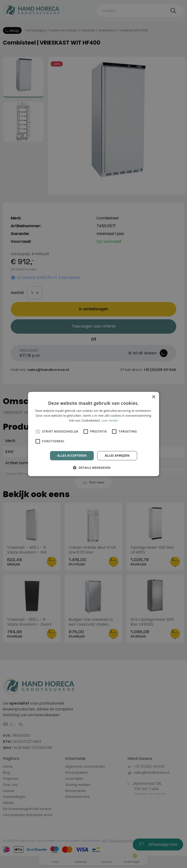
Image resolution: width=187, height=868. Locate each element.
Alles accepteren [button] (72, 456)
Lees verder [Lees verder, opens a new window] (110, 420)
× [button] (154, 397)
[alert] (93, 434)
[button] (93, 468)
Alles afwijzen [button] (117, 456)
